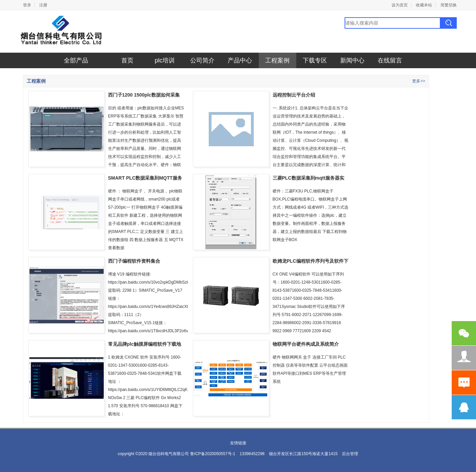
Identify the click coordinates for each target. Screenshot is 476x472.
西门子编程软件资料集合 (134, 261)
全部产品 (76, 60)
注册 (43, 5)
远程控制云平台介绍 (294, 95)
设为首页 (400, 5)
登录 (27, 5)
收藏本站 (424, 5)
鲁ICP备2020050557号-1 (213, 454)
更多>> (419, 81)
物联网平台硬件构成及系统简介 (306, 344)
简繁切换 (449, 5)
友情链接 (238, 443)
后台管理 (350, 454)
